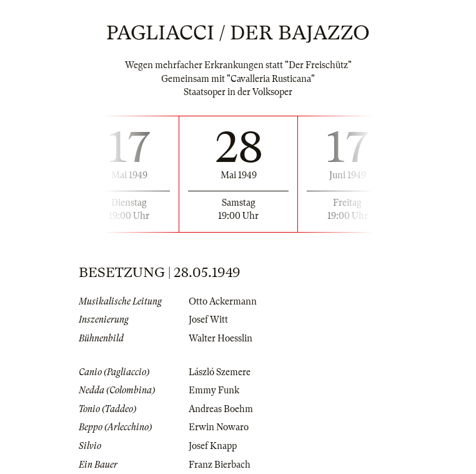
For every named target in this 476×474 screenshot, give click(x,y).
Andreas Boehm (221, 409)
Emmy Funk (214, 390)
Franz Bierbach (220, 465)
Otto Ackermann (223, 301)
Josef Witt (208, 320)
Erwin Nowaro (219, 427)
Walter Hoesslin (221, 338)
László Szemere (220, 372)
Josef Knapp (213, 446)
